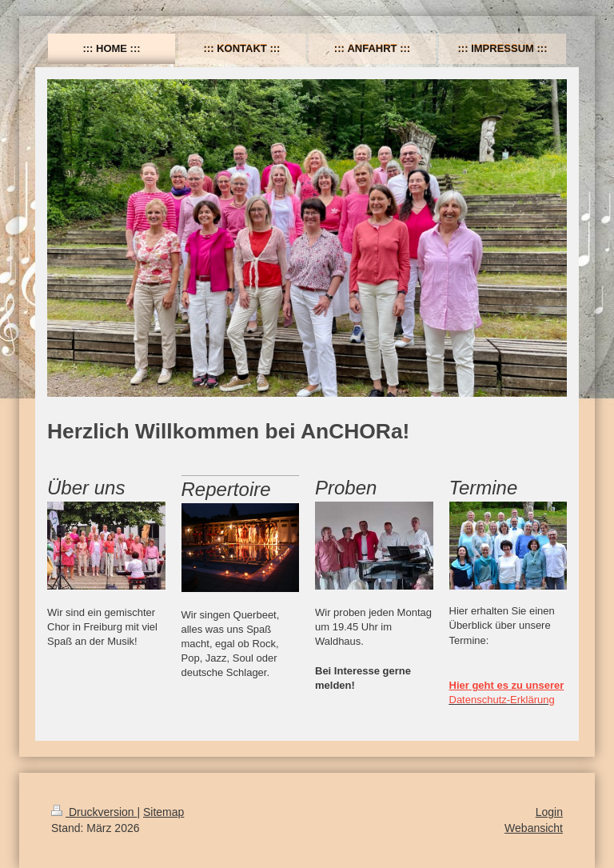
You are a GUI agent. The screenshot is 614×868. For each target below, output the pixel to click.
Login (549, 812)
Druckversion (94, 812)
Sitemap (163, 812)
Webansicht (534, 828)
